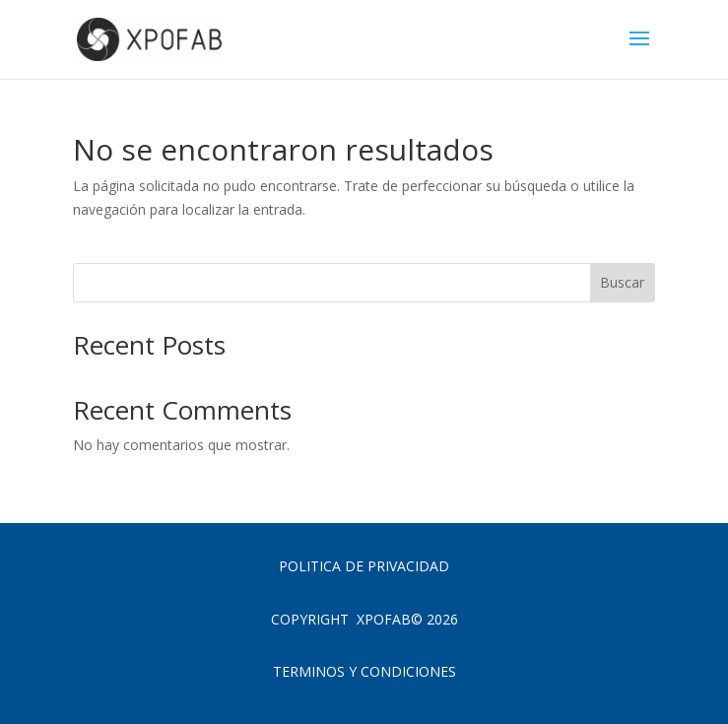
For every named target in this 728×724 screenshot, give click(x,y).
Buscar (622, 282)
